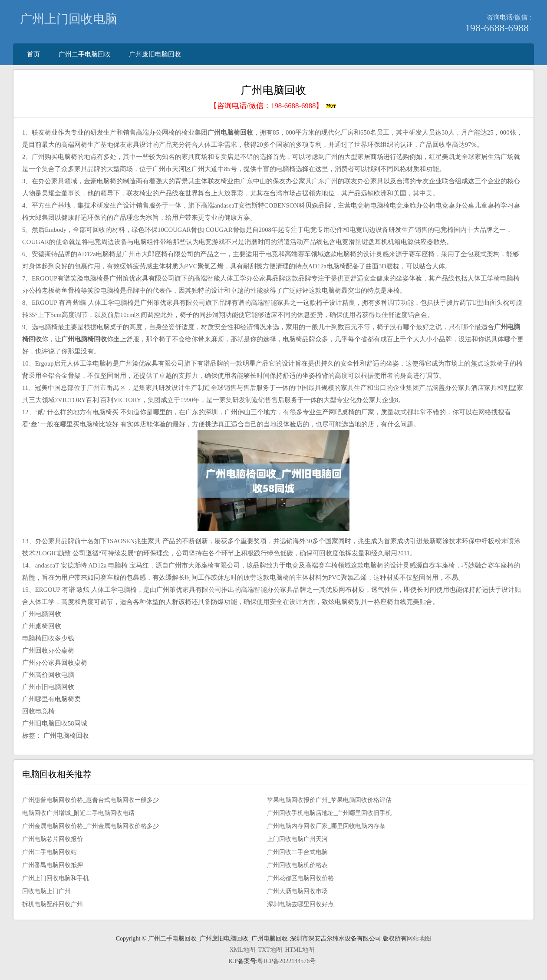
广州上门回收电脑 (69, 19)
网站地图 (419, 939)
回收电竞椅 (38, 711)
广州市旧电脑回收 (48, 687)
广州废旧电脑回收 (155, 54)
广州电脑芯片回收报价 (53, 839)
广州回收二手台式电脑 (297, 852)
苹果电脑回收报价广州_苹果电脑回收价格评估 (329, 800)
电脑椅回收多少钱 (48, 638)
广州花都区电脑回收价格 (300, 878)
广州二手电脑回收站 (49, 852)
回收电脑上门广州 (46, 891)
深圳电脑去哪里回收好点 (300, 904)
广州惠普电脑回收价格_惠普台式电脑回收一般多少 (91, 800)
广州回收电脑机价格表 (297, 865)
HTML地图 (300, 950)
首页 (33, 54)
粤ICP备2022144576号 (287, 961)
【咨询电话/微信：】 (273, 106)
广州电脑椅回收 (66, 736)
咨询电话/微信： (510, 17)
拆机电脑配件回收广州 (53, 904)
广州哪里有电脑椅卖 (51, 699)
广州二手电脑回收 (85, 54)
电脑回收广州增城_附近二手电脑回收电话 (78, 813)
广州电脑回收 (42, 614)
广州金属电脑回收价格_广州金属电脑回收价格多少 (91, 826)
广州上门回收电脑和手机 (56, 878)
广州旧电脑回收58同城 (55, 723)
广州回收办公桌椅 (48, 650)
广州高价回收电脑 (48, 675)
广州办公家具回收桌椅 (55, 663)
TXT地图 (270, 950)
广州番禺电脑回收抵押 (53, 865)
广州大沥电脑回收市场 (297, 891)
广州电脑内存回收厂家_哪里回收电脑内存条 (326, 826)
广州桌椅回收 (42, 626)
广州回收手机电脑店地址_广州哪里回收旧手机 (329, 813)
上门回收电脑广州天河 (297, 839)
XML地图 (242, 950)
